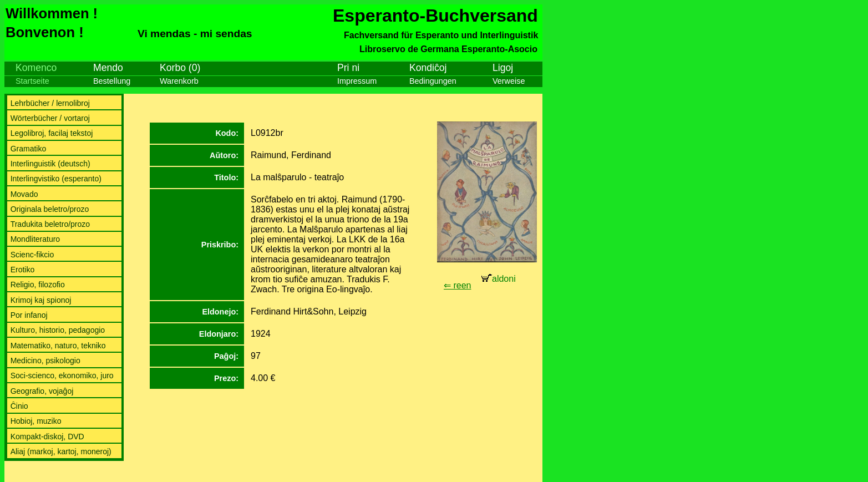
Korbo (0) (180, 68)
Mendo (108, 68)
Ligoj (503, 68)
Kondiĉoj (428, 68)
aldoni (499, 279)
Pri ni (348, 68)
